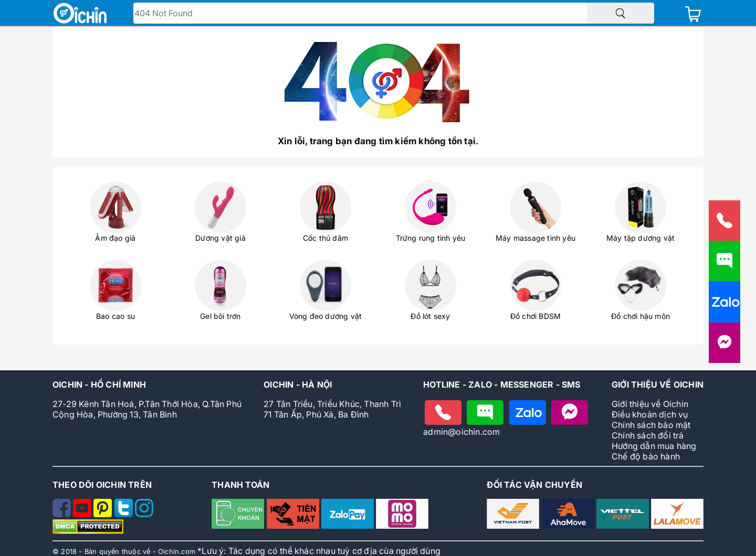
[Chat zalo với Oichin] (528, 413)
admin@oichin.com (461, 432)
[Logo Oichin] (80, 14)
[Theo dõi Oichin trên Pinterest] (104, 514)
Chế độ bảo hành (646, 456)
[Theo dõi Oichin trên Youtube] (83, 514)
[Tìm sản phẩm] (621, 13)
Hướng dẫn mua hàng (654, 446)
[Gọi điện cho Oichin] (443, 413)
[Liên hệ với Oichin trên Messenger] (724, 347)
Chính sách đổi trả (648, 435)
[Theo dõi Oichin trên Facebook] (63, 514)
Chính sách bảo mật (651, 425)
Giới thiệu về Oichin (650, 404)
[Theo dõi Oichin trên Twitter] (125, 514)
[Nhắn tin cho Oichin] (485, 413)
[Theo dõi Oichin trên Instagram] (144, 514)
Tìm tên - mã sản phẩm (184, 14)
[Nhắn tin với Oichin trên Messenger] (570, 413)
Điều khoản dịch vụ (650, 414)
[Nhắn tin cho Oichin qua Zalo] (724, 307)
